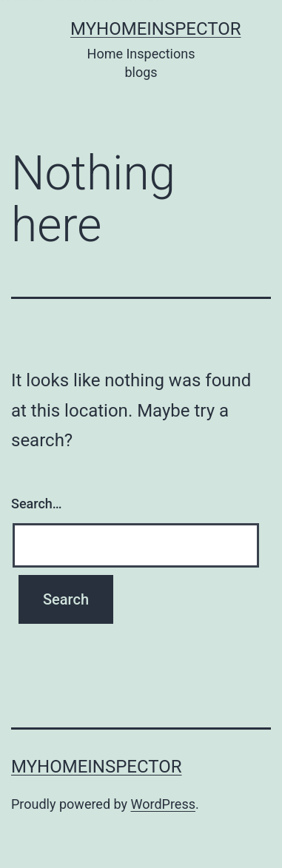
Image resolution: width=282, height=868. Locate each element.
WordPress (163, 804)
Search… (37, 504)
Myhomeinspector (156, 29)
